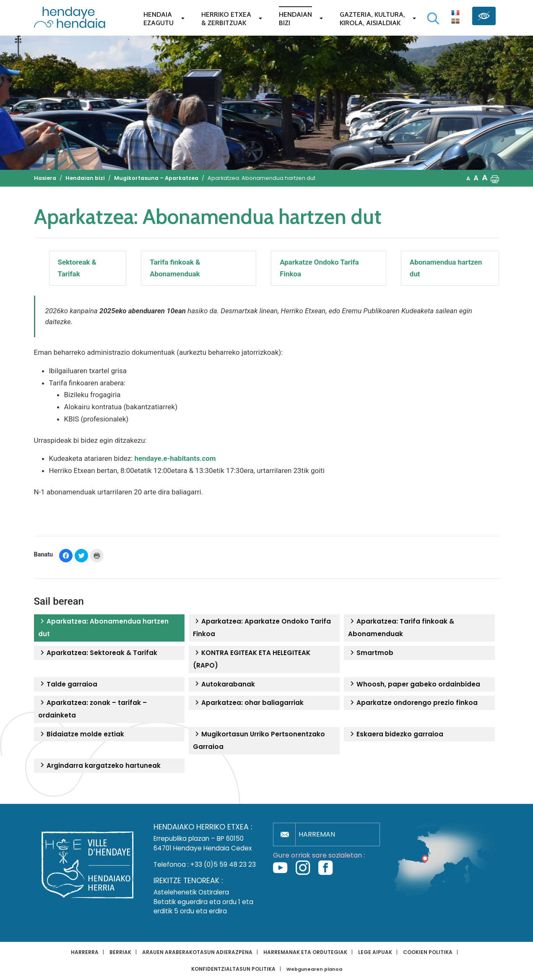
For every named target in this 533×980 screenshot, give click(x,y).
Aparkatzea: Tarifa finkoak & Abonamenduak (401, 628)
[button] (495, 178)
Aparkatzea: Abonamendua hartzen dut (103, 628)
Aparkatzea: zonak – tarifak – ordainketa (92, 709)
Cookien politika (428, 952)
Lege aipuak (375, 952)
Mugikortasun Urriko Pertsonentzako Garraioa (259, 740)
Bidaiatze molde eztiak (81, 734)
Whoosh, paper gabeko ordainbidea (414, 684)
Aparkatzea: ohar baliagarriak (248, 703)
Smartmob (371, 653)
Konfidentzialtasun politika (233, 969)
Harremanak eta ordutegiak (305, 952)
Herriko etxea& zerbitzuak (226, 19)
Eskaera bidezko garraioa (396, 734)
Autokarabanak (224, 684)
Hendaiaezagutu (159, 19)
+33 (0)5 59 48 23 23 (223, 864)
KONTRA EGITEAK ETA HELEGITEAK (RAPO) (252, 659)
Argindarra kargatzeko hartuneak (99, 766)
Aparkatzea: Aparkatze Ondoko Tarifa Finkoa (262, 628)
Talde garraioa (68, 684)
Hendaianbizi (295, 19)
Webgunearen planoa (314, 969)
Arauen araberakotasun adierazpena (197, 952)
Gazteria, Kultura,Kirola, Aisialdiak (372, 19)
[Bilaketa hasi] (433, 18)
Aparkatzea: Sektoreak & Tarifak (98, 653)
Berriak (120, 952)
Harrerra (85, 952)
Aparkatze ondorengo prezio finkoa (413, 703)
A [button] (468, 178)
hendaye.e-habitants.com (175, 458)
